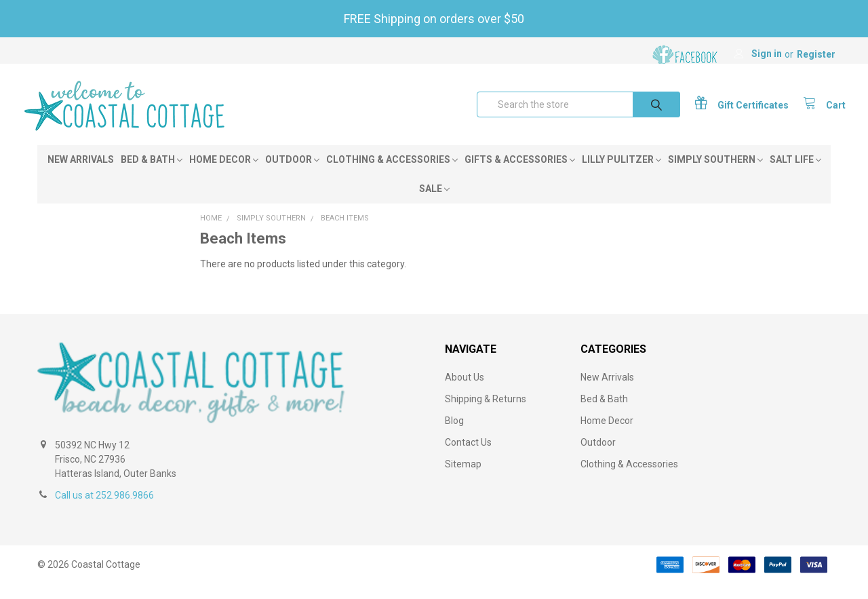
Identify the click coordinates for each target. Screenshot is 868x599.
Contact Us (468, 457)
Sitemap (463, 479)
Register (816, 54)
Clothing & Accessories (392, 174)
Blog (454, 436)
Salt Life (795, 174)
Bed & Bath (152, 174)
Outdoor (292, 174)
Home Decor (224, 174)
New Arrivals (81, 174)
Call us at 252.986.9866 (104, 510)
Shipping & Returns (486, 414)
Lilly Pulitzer (622, 174)
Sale (434, 204)
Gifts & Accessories (520, 174)
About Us (465, 392)
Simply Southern (715, 174)
